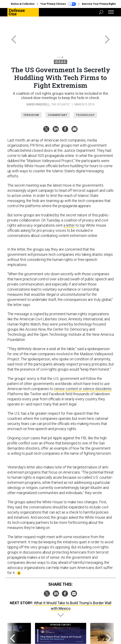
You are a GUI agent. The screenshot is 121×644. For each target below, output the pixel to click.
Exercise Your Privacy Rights (99, 4)
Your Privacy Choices (58, 4)
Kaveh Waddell (38, 86)
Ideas (60, 43)
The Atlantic (60, 86)
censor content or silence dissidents (83, 370)
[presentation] (12, 619)
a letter (69, 207)
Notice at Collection (23, 4)
